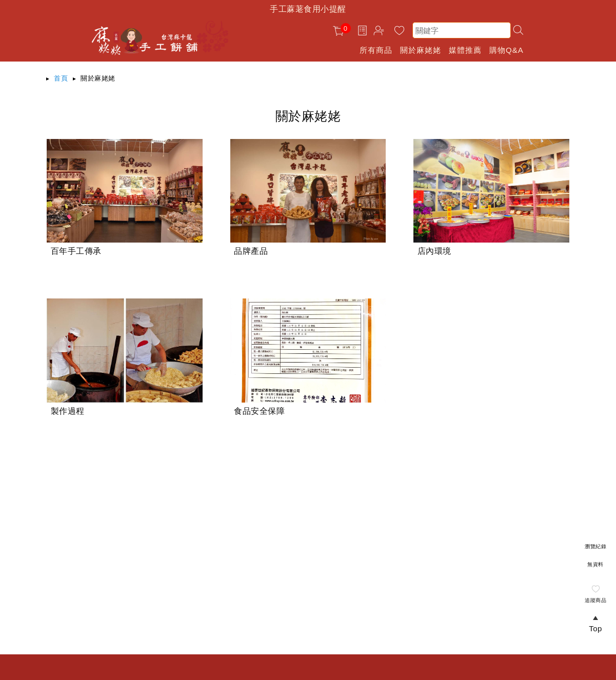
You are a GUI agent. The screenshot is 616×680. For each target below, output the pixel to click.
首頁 (61, 78)
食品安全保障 (259, 411)
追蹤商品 (595, 600)
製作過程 (68, 411)
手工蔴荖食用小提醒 (308, 9)
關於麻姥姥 (421, 50)
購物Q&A (506, 50)
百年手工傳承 (76, 251)
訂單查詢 (364, 30)
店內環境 (434, 251)
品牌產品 (251, 251)
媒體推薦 (465, 50)
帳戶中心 (380, 32)
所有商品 (376, 50)
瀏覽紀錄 (595, 546)
